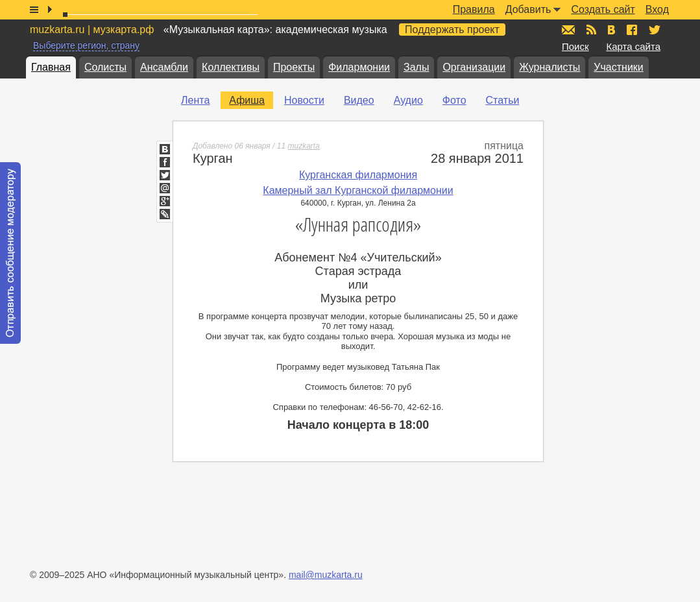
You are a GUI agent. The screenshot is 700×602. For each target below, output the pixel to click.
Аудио (408, 100)
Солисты (105, 67)
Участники (618, 67)
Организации (474, 67)
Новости (304, 100)
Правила (474, 9)
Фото (454, 100)
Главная (51, 67)
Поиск (575, 46)
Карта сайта (633, 46)
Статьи (503, 100)
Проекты (294, 67)
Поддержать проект (452, 30)
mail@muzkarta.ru (326, 575)
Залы (416, 67)
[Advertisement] (622, 286)
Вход (657, 9)
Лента (195, 100)
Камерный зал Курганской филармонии (358, 190)
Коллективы (231, 67)
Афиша (247, 100)
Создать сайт (603, 9)
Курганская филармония (358, 175)
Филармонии (359, 67)
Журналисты (549, 67)
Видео (359, 100)
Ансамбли (164, 67)
